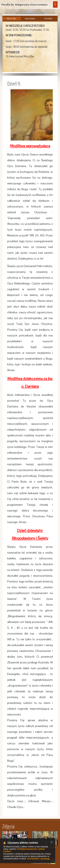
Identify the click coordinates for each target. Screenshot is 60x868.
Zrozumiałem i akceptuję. (39, 859)
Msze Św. (12, 18)
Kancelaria (30, 18)
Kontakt (48, 18)
